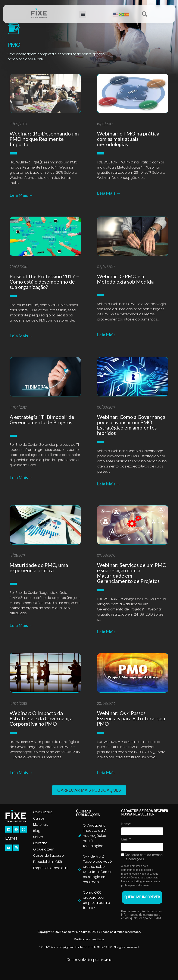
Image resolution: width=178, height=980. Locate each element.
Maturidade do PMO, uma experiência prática (39, 568)
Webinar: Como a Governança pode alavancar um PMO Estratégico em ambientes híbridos (131, 425)
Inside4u (106, 960)
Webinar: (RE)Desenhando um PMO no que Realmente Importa (44, 139)
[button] (83, 14)
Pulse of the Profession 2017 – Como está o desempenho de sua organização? (44, 282)
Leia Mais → (21, 195)
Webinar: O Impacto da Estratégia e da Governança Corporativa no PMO (41, 718)
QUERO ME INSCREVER (142, 897)
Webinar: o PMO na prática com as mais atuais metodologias (128, 139)
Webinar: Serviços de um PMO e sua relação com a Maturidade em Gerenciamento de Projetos (132, 573)
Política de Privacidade (89, 939)
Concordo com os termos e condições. (142, 857)
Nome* (126, 824)
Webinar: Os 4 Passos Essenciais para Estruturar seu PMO (131, 718)
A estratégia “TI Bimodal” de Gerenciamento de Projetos (42, 419)
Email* (126, 839)
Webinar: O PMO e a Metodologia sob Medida (125, 279)
